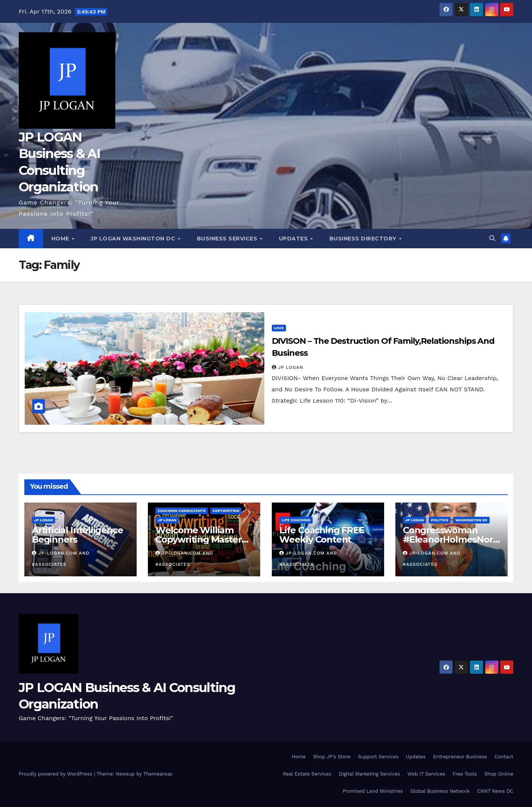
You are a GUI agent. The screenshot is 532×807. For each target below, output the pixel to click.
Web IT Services (426, 774)
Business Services (228, 239)
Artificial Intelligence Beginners (77, 535)
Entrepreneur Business (460, 757)
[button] (492, 238)
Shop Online (499, 774)
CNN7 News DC (495, 791)
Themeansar (158, 774)
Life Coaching (296, 520)
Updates (294, 239)
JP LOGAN (288, 367)
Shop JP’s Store (332, 757)
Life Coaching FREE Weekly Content (322, 535)
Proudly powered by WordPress (56, 774)
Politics (440, 520)
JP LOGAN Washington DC (134, 239)
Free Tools (465, 774)
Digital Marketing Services (369, 774)
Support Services (378, 757)
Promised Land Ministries (373, 791)
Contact (504, 757)
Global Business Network (440, 791)
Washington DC (471, 520)
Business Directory (364, 239)
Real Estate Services (307, 774)
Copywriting (226, 511)
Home (61, 239)
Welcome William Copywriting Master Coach (198, 539)
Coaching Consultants (182, 511)
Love (279, 328)
